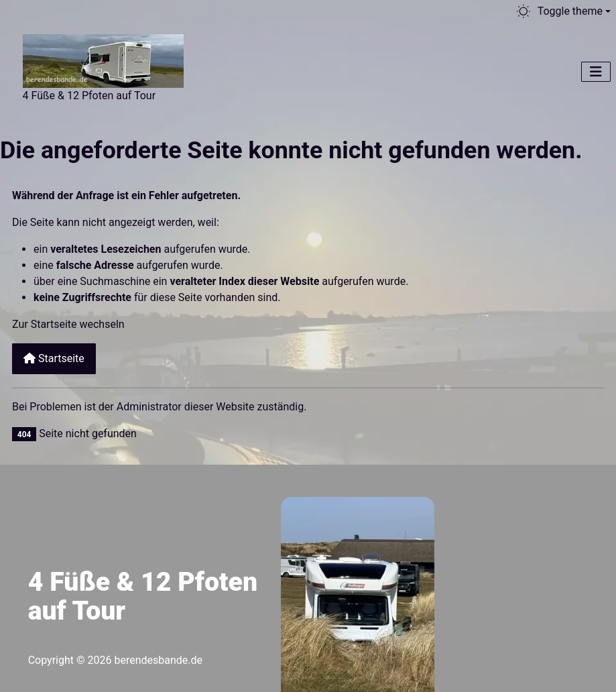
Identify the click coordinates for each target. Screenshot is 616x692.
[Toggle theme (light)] (563, 11)
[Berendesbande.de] (103, 59)
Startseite (54, 358)
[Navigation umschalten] (596, 72)
